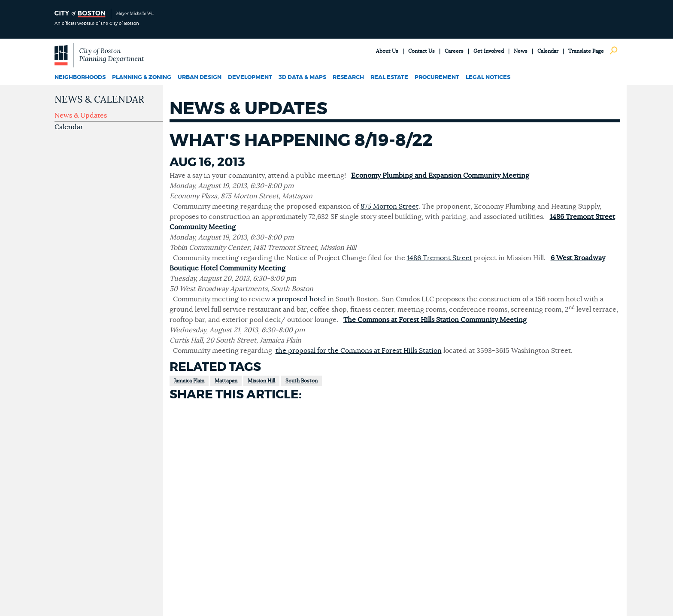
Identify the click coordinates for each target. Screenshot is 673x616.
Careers (454, 51)
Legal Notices (488, 77)
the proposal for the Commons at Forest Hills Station (359, 351)
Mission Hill (261, 381)
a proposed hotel (300, 299)
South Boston (302, 381)
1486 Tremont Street (440, 258)
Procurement (437, 77)
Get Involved (489, 51)
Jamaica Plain (189, 381)
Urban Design (200, 77)
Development (250, 77)
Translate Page (586, 51)
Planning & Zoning (142, 77)
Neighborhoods (80, 77)
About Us (387, 51)
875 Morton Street (390, 206)
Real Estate (389, 77)
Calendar (548, 51)
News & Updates (81, 115)
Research (348, 77)
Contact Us (421, 51)
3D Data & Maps (302, 77)
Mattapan (226, 381)
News (521, 51)
